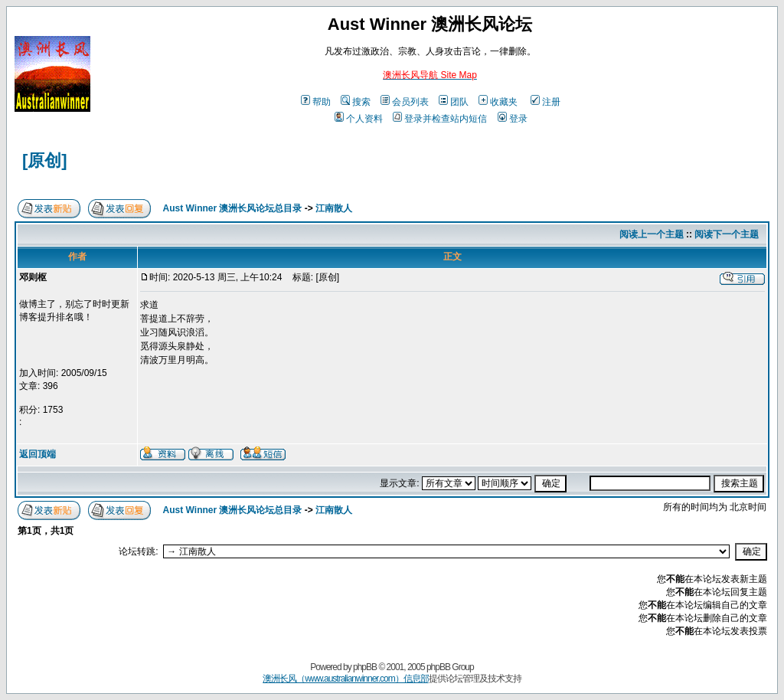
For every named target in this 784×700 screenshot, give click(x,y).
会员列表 (405, 102)
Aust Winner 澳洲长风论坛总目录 (233, 208)
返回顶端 (38, 454)
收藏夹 (498, 102)
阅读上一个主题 (652, 234)
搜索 (356, 102)
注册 (546, 102)
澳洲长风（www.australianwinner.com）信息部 (345, 679)
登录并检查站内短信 (440, 119)
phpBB (365, 667)
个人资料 (359, 119)
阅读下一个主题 (727, 234)
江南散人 (334, 208)
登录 (513, 119)
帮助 (316, 102)
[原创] (45, 160)
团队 (454, 102)
